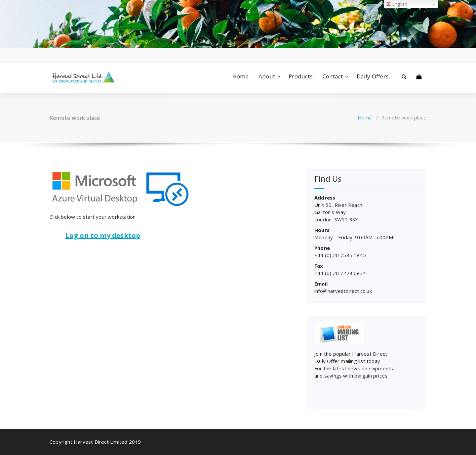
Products (301, 76)
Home (240, 76)
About (267, 76)
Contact (333, 76)
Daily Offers (373, 76)
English (397, 4)
